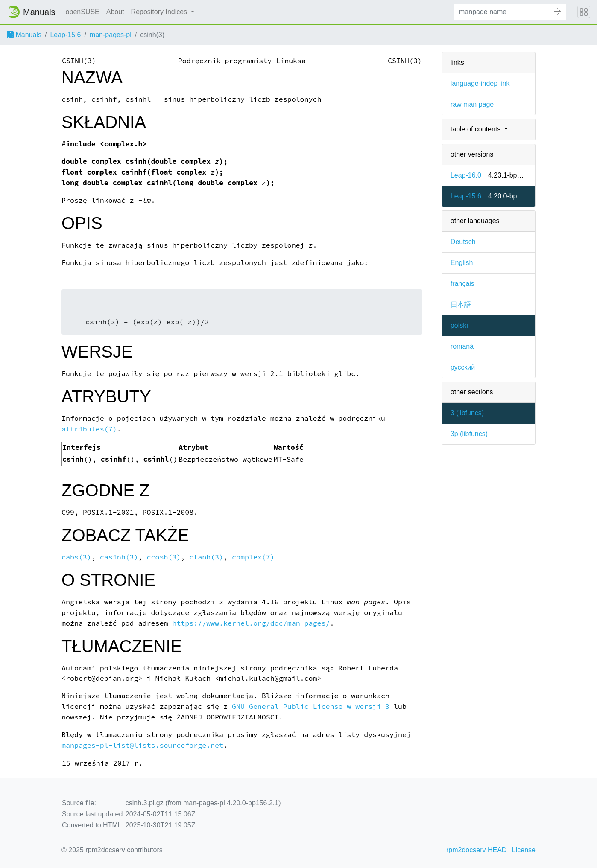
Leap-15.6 (65, 35)
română (462, 346)
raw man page (472, 104)
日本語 (461, 304)
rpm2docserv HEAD (476, 850)
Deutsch (463, 242)
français (462, 284)
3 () (467, 413)
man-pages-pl (111, 35)
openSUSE (83, 12)
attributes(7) (89, 429)
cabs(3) (76, 557)
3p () (469, 434)
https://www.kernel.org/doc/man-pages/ (251, 623)
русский (463, 367)
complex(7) (253, 557)
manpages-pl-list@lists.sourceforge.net (142, 745)
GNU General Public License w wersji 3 (311, 706)
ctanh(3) (206, 557)
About (115, 12)
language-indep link (480, 83)
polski (459, 325)
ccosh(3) (164, 557)
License (524, 850)
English (462, 263)
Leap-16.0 (466, 175)
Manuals (24, 35)
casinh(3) (119, 557)
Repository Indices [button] (160, 12)
